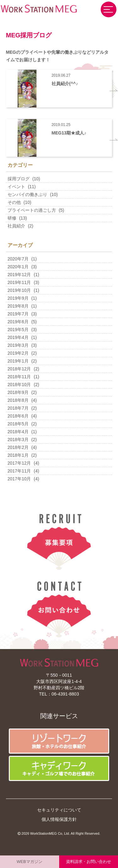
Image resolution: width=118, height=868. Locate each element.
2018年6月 (18, 416)
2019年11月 (19, 282)
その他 (14, 202)
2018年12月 (19, 369)
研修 (12, 218)
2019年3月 (18, 345)
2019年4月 (18, 337)
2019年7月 (18, 314)
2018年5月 (18, 424)
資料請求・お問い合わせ (89, 862)
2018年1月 (18, 455)
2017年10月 (19, 479)
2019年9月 (18, 298)
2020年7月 (18, 259)
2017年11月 (19, 471)
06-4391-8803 (65, 694)
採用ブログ (19, 179)
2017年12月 (19, 463)
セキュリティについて (59, 810)
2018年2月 (18, 447)
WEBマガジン (30, 862)
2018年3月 (18, 439)
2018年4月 (18, 432)
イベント (16, 187)
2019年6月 (18, 322)
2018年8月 (18, 400)
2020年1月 (18, 267)
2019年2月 (18, 353)
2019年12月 (19, 275)
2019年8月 (18, 306)
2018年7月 (18, 408)
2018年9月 (18, 392)
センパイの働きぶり (27, 194)
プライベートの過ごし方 (32, 210)
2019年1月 (18, 361)
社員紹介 (16, 226)
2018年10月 (19, 385)
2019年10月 (19, 290)
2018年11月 (19, 377)
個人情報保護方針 (59, 819)
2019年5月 (18, 330)
